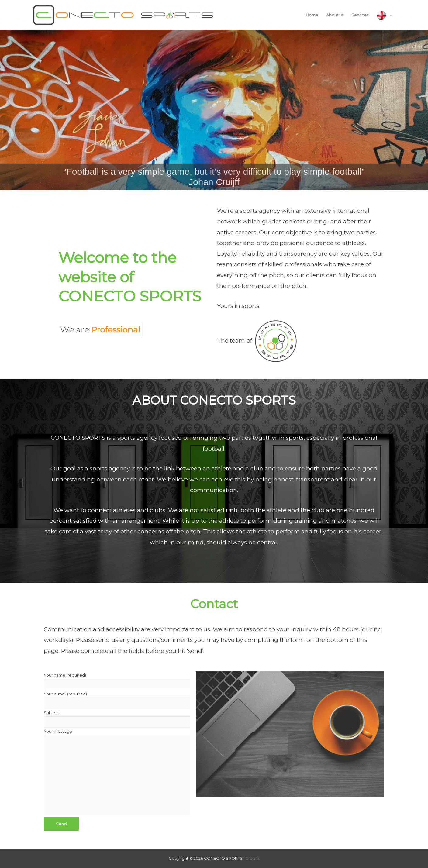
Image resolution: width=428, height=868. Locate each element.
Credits (252, 858)
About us (335, 15)
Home (312, 15)
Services (360, 15)
